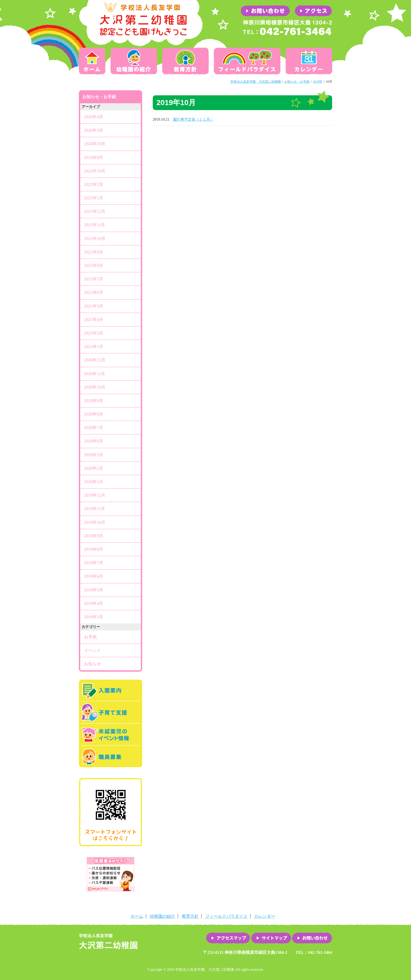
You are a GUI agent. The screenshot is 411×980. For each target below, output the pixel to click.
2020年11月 (95, 374)
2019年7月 (94, 563)
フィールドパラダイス (247, 61)
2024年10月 (95, 144)
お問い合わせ (312, 938)
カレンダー (308, 61)
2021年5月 (94, 306)
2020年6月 (94, 441)
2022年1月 (94, 198)
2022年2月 (94, 184)
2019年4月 (94, 603)
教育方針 (185, 61)
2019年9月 (94, 536)
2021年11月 (95, 225)
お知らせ (93, 664)
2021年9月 (94, 252)
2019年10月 (95, 522)
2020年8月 (94, 414)
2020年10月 (95, 387)
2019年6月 (94, 576)
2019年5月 (94, 590)
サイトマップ (271, 938)
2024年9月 (94, 157)
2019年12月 (95, 495)
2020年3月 (94, 455)
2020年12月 (95, 360)
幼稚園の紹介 (134, 61)
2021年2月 (94, 333)
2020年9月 (94, 401)
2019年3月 (94, 617)
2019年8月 (94, 549)
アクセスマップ (228, 938)
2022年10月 (95, 171)
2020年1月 (94, 482)
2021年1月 (94, 347)
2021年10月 (95, 239)
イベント (93, 650)
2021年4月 (94, 320)
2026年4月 (94, 117)
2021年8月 (94, 265)
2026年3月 (94, 130)
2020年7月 (94, 428)
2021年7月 (94, 279)
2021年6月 (94, 292)
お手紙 (90, 637)
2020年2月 (94, 468)
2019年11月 (95, 509)
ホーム (93, 61)
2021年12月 (95, 211)
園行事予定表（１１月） (193, 119)
